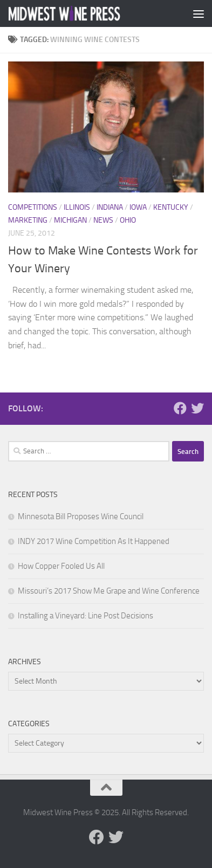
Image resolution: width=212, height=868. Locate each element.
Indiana (110, 207)
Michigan (70, 220)
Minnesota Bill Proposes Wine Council (81, 516)
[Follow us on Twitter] (197, 408)
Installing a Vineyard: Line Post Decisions (86, 616)
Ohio (128, 220)
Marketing (28, 220)
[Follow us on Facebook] (180, 408)
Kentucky (171, 207)
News (103, 220)
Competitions (33, 207)
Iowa (138, 207)
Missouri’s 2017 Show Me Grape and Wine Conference (109, 591)
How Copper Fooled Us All (61, 566)
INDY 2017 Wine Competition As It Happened (94, 541)
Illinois (77, 207)
